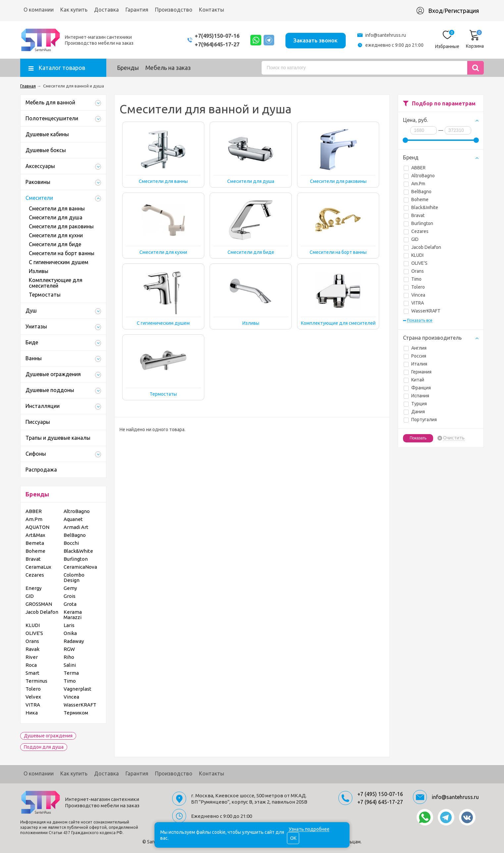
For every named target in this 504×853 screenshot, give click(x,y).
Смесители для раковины (61, 226)
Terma (71, 673)
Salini (70, 665)
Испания (416, 396)
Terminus (36, 681)
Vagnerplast (77, 689)
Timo (413, 279)
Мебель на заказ (168, 68)
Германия (418, 372)
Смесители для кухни (56, 235)
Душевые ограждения (48, 736)
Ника (32, 713)
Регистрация (462, 11)
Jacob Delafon (422, 247)
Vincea (414, 295)
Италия (415, 364)
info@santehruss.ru (386, 35)
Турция (415, 404)
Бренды (128, 68)
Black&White (421, 207)
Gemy (70, 588)
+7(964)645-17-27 (210, 44)
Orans (414, 271)
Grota (70, 604)
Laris (69, 625)
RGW (69, 649)
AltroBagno (419, 176)
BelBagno (418, 192)
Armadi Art (76, 527)
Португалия (420, 420)
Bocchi (71, 543)
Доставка (106, 10)
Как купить (74, 10)
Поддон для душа (44, 747)
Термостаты (45, 295)
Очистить (454, 438)
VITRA (414, 303)
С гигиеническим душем (59, 262)
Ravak (32, 649)
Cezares (416, 231)
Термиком (76, 713)
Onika (70, 633)
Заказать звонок (314, 40)
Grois (70, 596)
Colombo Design (74, 577)
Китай (414, 380)
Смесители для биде (55, 244)
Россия (415, 356)
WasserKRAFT (422, 311)
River (32, 657)
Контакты (212, 10)
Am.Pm (414, 184)
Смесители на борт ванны (62, 253)
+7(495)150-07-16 (210, 36)
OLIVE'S (416, 263)
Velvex (33, 697)
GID (411, 239)
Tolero (414, 287)
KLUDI (414, 255)
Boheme (416, 199)
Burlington (418, 223)
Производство (174, 10)
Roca (31, 665)
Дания (414, 412)
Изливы (39, 271)
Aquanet (73, 519)
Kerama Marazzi (73, 615)
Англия (415, 348)
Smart (32, 673)
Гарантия (137, 10)
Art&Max (35, 535)
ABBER (415, 168)
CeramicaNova (80, 567)
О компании (39, 10)
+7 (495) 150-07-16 (380, 794)
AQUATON (37, 527)
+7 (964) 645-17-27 (380, 802)
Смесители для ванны (57, 208)
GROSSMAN (39, 604)
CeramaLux (38, 567)
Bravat (414, 215)
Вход (435, 11)
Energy (33, 588)
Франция (417, 388)
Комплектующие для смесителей (56, 283)
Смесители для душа (56, 217)
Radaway (74, 641)
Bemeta (35, 543)
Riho (69, 657)
